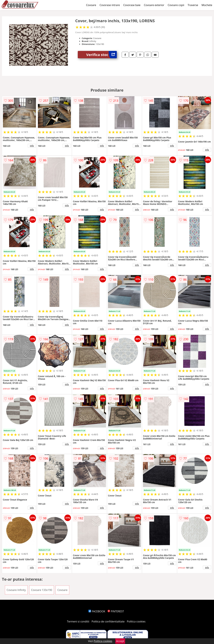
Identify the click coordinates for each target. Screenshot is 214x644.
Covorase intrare (110, 5)
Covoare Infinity (16, 590)
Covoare (91, 5)
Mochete (207, 5)
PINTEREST (116, 611)
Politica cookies (136, 621)
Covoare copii (176, 5)
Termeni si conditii (78, 621)
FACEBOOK (97, 611)
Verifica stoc (102, 55)
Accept (120, 641)
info (32, 146)
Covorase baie (132, 5)
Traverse (193, 5)
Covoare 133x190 (42, 590)
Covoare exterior (154, 5)
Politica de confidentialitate (108, 621)
